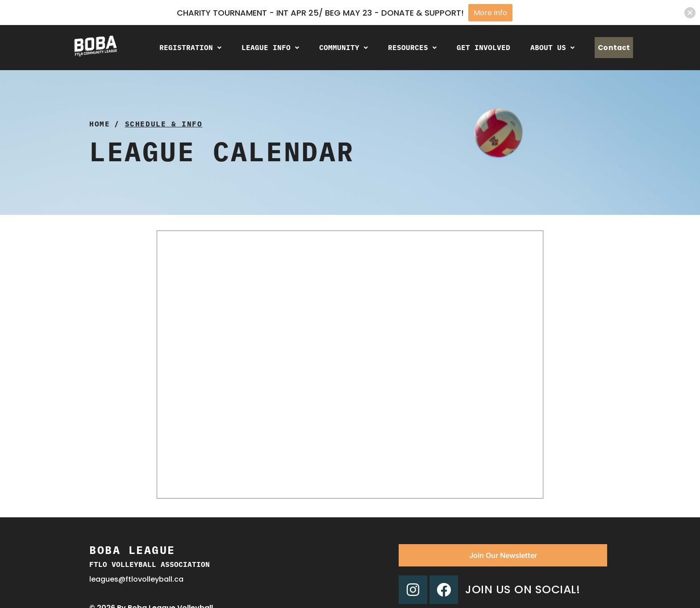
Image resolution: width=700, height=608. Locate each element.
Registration (180, 47)
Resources (402, 47)
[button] (180, 48)
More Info (490, 13)
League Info (260, 47)
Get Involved (473, 47)
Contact (609, 48)
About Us (542, 47)
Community (333, 47)
